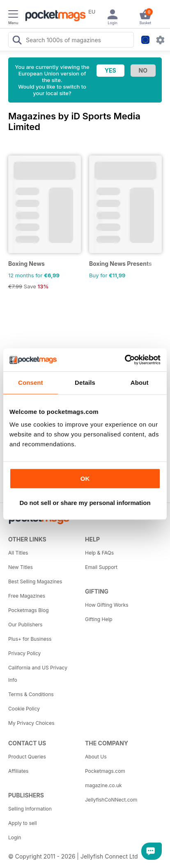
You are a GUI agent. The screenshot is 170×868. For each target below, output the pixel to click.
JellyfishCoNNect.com (111, 800)
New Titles (21, 567)
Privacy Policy (24, 653)
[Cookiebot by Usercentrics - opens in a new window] (125, 360)
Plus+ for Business (30, 639)
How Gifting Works (107, 605)
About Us (96, 757)
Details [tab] (85, 383)
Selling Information (30, 809)
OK (85, 479)
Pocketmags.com (105, 771)
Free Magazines (27, 596)
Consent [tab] (31, 383)
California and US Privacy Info (38, 674)
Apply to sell (23, 823)
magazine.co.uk (103, 785)
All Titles (18, 553)
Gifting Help (99, 619)
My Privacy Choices (31, 723)
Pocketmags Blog (29, 610)
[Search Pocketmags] (17, 41)
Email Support (101, 567)
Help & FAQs (99, 553)
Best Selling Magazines (35, 581)
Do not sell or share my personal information (85, 503)
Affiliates (18, 771)
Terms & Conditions (31, 694)
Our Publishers (25, 625)
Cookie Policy (24, 709)
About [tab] (140, 383)
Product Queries (27, 757)
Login (15, 837)
